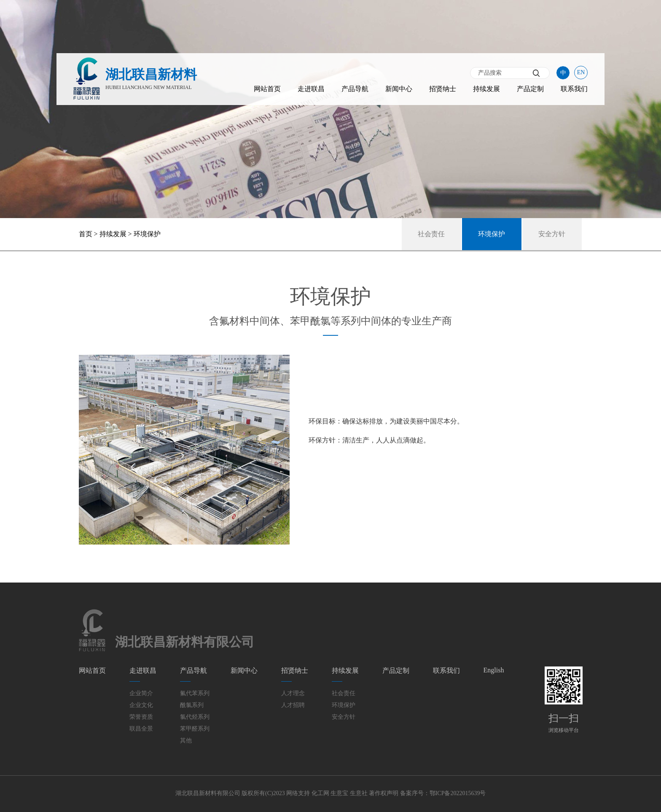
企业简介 (141, 693)
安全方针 (552, 234)
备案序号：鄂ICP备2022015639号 (443, 793)
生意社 (359, 793)
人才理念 (293, 693)
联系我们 (574, 89)
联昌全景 (141, 729)
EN (581, 72)
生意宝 (339, 793)
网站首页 (267, 89)
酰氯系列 (192, 705)
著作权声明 (384, 793)
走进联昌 (311, 89)
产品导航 (355, 89)
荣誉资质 (141, 717)
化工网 (320, 793)
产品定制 (530, 89)
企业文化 (141, 705)
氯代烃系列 (195, 717)
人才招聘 (293, 705)
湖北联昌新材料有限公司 (208, 793)
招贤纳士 (443, 89)
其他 (186, 741)
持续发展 (486, 89)
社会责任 (431, 234)
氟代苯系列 (195, 693)
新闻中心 (399, 89)
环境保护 (492, 234)
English (494, 670)
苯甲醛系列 (195, 729)
